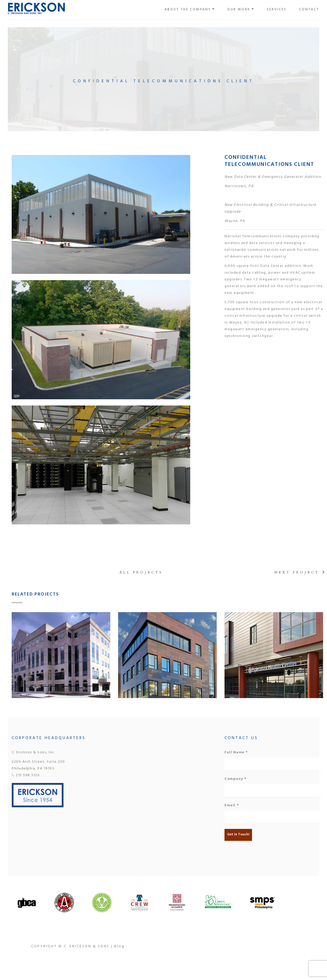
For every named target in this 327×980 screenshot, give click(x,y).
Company (236, 779)
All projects (141, 572)
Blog (119, 947)
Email (232, 806)
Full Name (236, 753)
